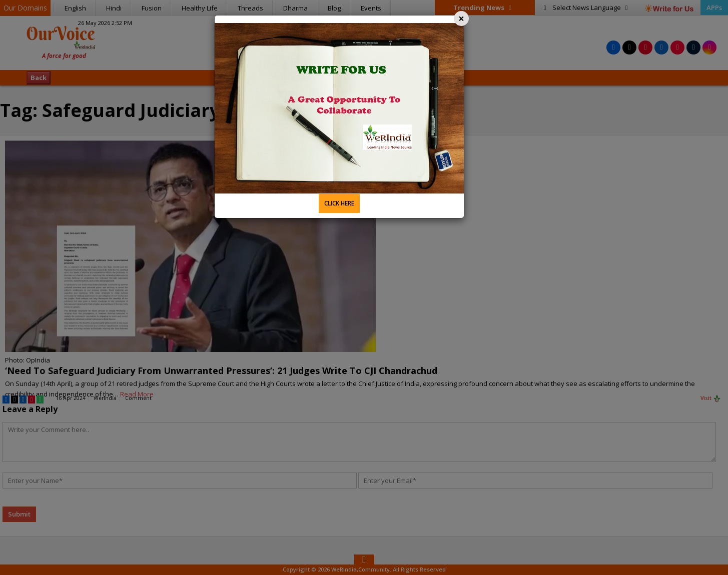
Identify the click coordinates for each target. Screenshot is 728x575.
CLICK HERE (339, 203)
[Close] (461, 18)
